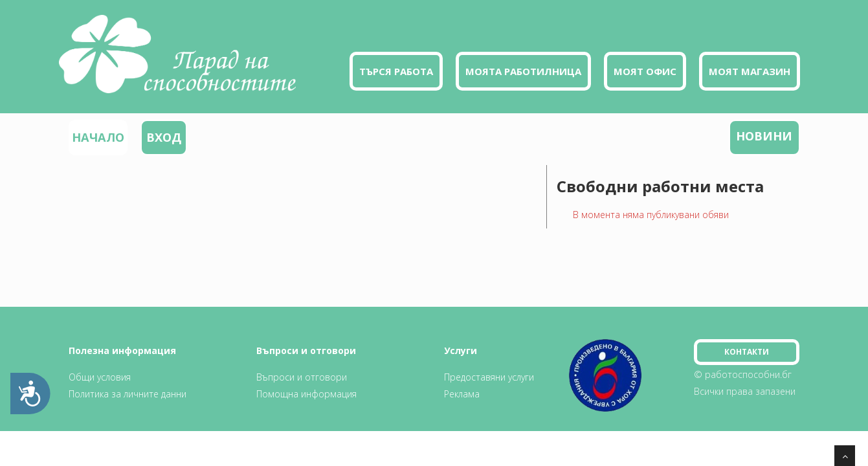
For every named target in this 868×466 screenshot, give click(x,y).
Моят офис (645, 71)
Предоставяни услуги (489, 377)
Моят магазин (750, 71)
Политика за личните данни (128, 394)
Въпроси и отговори (302, 377)
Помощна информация (306, 394)
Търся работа (396, 71)
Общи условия (100, 377)
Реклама (462, 394)
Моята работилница (523, 71)
